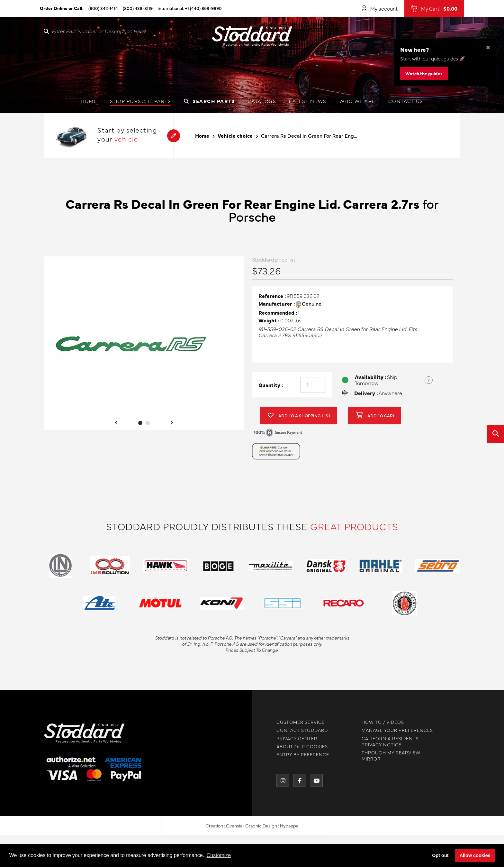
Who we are (357, 101)
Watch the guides (424, 73)
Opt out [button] (440, 855)
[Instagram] (280, 780)
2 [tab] (148, 426)
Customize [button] (219, 855)
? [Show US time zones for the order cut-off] (429, 383)
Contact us (406, 101)
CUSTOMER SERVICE (298, 722)
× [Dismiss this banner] (488, 47)
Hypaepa (289, 829)
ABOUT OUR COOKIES (299, 747)
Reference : (272, 299)
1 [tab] (140, 426)
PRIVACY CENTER (294, 738)
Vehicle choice (235, 136)
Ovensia (234, 829)
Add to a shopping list (299, 419)
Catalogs (262, 101)
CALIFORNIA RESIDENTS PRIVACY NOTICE (387, 742)
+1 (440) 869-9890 (203, 8)
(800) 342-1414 (103, 8)
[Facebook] (297, 780)
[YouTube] (313, 780)
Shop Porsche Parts (140, 101)
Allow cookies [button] (475, 855)
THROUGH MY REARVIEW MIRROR (388, 756)
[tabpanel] (144, 346)
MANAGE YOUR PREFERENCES (394, 730)
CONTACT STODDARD (299, 730)
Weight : (269, 323)
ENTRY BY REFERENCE (300, 755)
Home (89, 101)
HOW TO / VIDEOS (380, 722)
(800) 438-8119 (138, 8)
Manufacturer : (277, 307)
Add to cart (375, 419)
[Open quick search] (496, 434)
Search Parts (209, 101)
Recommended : (278, 315)
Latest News (308, 101)
